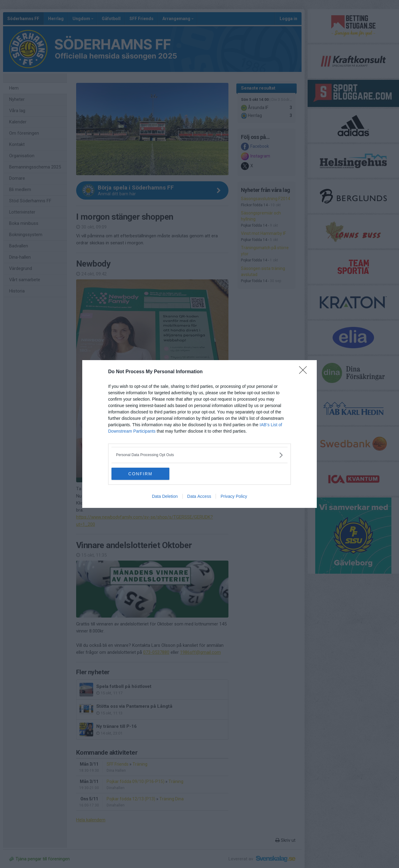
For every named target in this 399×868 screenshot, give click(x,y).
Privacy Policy (234, 496)
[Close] (305, 372)
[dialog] (199, 434)
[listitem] (199, 455)
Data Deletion (165, 496)
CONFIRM (140, 474)
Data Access (199, 496)
